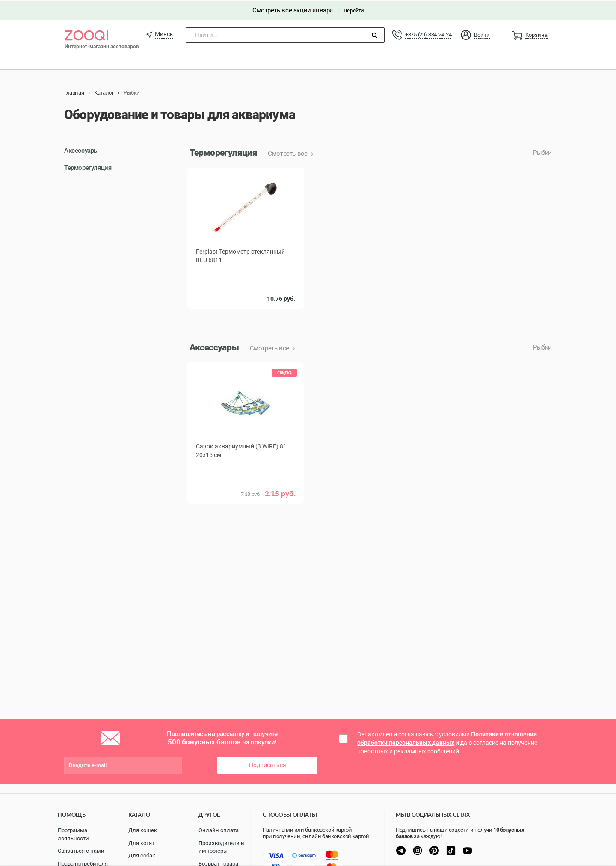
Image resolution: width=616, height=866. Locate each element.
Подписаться (268, 764)
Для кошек (143, 830)
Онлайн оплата (219, 830)
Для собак (142, 856)
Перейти (354, 9)
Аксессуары (81, 150)
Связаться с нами (81, 851)
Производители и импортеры (221, 847)
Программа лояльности (73, 834)
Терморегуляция (88, 166)
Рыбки (542, 152)
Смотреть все (288, 153)
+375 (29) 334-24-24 (428, 33)
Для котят (141, 843)
